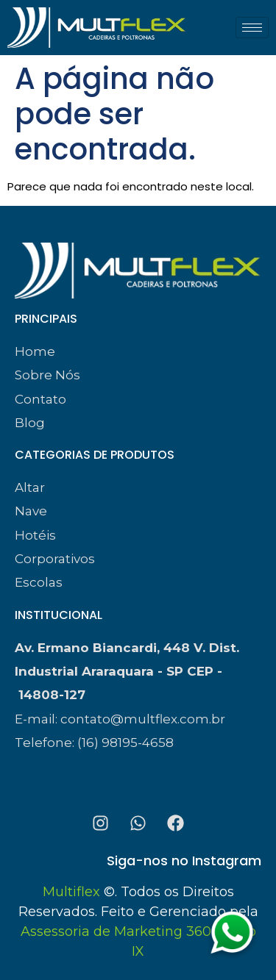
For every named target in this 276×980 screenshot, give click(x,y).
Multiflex (71, 892)
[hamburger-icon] (252, 28)
